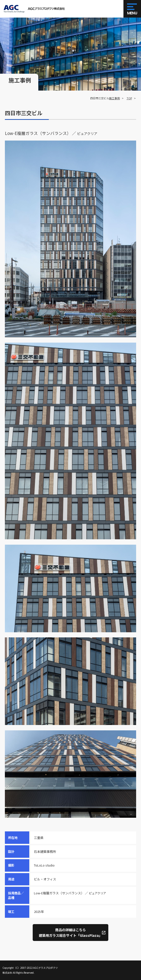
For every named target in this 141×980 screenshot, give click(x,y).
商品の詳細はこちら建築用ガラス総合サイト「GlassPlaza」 (70, 932)
